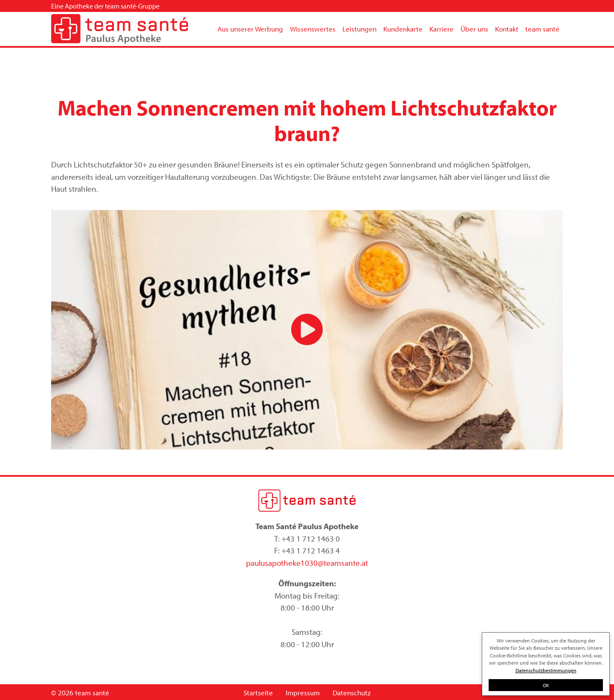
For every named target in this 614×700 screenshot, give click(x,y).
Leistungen (359, 29)
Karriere (442, 29)
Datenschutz (352, 693)
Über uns (474, 29)
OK (546, 685)
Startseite (258, 693)
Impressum (303, 693)
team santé (542, 29)
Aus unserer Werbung (250, 29)
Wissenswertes (313, 29)
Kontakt (507, 29)
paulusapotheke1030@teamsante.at (307, 563)
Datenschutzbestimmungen (546, 670)
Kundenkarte (403, 29)
